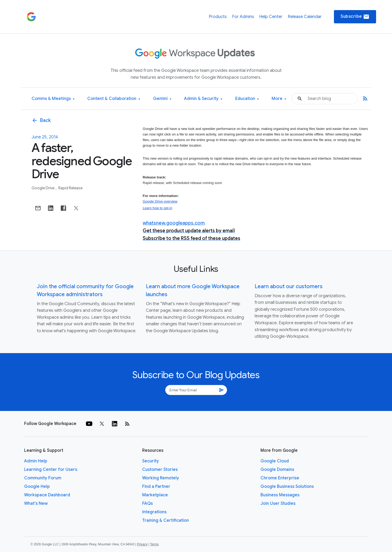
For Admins (243, 17)
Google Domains (277, 470)
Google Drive (43, 188)
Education (247, 99)
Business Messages (280, 495)
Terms (154, 544)
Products (218, 17)
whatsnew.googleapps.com (174, 223)
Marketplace (155, 495)
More (279, 99)
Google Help (37, 487)
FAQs (147, 503)
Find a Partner (156, 487)
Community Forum (43, 478)
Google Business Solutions (287, 487)
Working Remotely (161, 478)
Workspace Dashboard (47, 495)
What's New (36, 503)
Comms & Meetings (53, 99)
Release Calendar (305, 17)
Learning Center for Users (51, 470)
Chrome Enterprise (280, 478)
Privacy (142, 544)
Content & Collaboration (114, 99)
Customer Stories (160, 470)
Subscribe (355, 17)
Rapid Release (70, 188)
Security (151, 461)
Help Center (271, 17)
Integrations (154, 512)
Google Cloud (275, 461)
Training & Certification (165, 520)
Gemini (162, 99)
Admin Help (36, 461)
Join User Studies (278, 503)
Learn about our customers (289, 286)
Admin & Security (203, 99)
